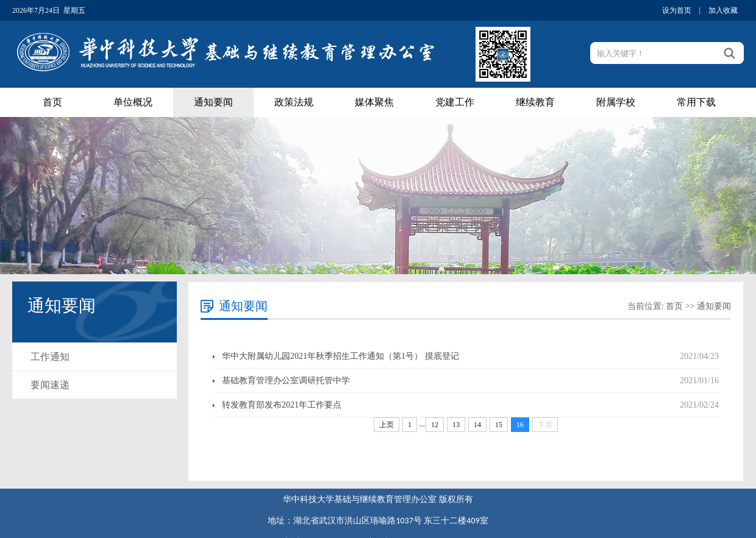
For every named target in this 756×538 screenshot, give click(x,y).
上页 (387, 425)
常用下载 (696, 102)
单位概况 (133, 102)
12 (435, 425)
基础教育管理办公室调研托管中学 (286, 380)
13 (456, 425)
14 (477, 425)
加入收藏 (723, 10)
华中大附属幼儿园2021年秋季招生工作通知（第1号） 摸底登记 (341, 356)
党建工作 (455, 102)
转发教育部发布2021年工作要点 (282, 405)
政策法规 (294, 102)
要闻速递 (50, 385)
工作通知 (50, 357)
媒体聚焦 (374, 102)
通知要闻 (213, 102)
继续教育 (535, 102)
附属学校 (616, 102)
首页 (52, 102)
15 (499, 425)
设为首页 (677, 10)
